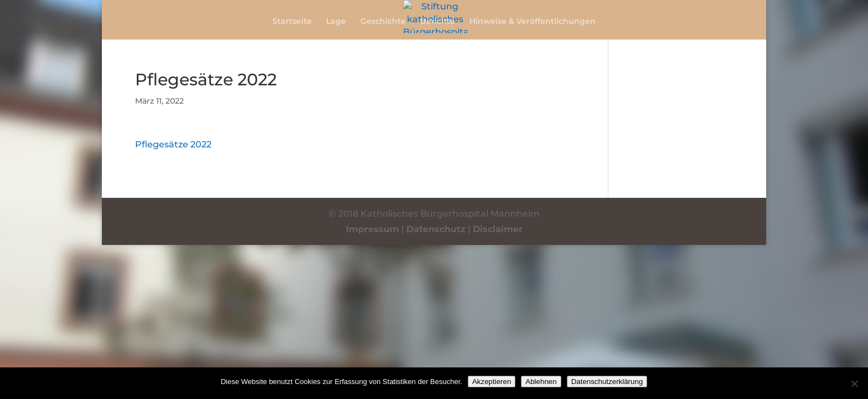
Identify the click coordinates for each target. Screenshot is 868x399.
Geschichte (383, 22)
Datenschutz (436, 229)
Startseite (292, 22)
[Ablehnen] (854, 383)
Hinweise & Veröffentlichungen (533, 22)
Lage (336, 22)
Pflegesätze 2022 (173, 144)
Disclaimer (498, 229)
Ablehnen (541, 382)
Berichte (438, 22)
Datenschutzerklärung (607, 382)
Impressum (373, 229)
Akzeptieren (492, 382)
